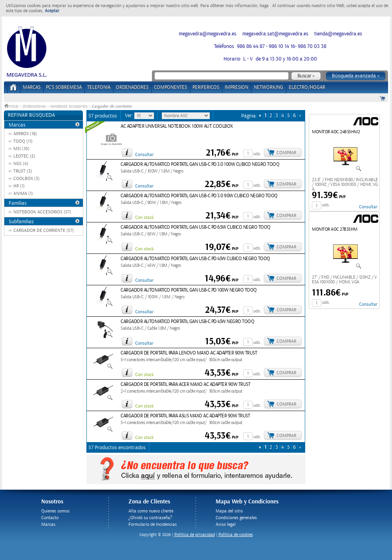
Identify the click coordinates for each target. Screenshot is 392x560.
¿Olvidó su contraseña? (150, 518)
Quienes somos (55, 511)
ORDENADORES (132, 87)
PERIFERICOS (206, 87)
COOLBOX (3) (27, 179)
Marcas (32, 87)
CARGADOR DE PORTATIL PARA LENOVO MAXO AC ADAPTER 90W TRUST (189, 353)
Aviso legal (226, 524)
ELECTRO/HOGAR (307, 87)
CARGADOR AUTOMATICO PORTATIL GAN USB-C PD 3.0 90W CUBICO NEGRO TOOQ (199, 196)
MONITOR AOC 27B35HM (335, 229)
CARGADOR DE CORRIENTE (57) (44, 230)
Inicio (12, 106)
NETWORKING (268, 87)
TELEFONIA (99, 87)
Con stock (144, 218)
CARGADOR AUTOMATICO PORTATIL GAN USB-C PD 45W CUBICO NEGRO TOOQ (195, 259)
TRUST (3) (23, 171)
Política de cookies (236, 535)
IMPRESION (236, 87)
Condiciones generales (236, 518)
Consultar (144, 155)
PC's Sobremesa (64, 87)
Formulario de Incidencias (153, 524)
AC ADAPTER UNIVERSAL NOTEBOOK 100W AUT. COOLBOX (177, 126)
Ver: (130, 116)
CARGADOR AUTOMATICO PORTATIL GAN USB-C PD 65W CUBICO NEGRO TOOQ (196, 227)
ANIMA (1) (23, 194)
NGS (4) (21, 164)
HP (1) (19, 186)
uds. (257, 154)
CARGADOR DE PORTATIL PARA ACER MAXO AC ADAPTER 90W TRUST (185, 385)
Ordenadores (34, 106)
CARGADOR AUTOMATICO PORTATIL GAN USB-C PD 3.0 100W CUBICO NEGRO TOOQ (200, 164)
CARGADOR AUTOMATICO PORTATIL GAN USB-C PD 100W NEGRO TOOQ (189, 290)
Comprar (286, 153)
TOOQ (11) (23, 141)
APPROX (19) (25, 134)
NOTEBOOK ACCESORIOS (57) (42, 212)
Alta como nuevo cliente (151, 511)
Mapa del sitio (229, 511)
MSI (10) (21, 149)
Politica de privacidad (195, 535)
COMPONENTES (170, 87)
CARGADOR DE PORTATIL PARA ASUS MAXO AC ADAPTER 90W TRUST (185, 416)
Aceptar (52, 11)
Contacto (50, 518)
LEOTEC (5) (24, 156)
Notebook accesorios (69, 106)
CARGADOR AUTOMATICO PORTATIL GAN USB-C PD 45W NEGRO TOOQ (187, 322)
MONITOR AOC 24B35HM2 (336, 132)
